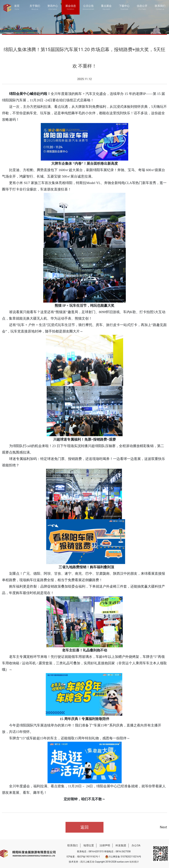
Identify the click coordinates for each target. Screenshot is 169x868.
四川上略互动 (87, 862)
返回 (84, 827)
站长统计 (134, 862)
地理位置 (89, 845)
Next (163, 827)
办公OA (136, 845)
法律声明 (105, 845)
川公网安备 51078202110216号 (123, 857)
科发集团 (121, 845)
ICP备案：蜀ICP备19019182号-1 (83, 857)
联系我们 (73, 845)
